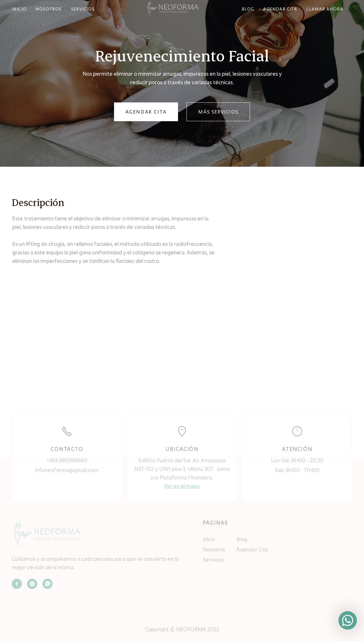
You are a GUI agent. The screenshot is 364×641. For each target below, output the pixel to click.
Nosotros (214, 549)
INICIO (19, 9)
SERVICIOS (83, 9)
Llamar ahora (325, 9)
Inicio (209, 539)
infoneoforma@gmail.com (67, 470)
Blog (242, 539)
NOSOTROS (49, 9)
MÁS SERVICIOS (218, 112)
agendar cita (280, 9)
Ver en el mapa (182, 486)
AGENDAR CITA (146, 112)
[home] (173, 9)
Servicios (213, 560)
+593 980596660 (67, 460)
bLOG (248, 9)
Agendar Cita (252, 549)
